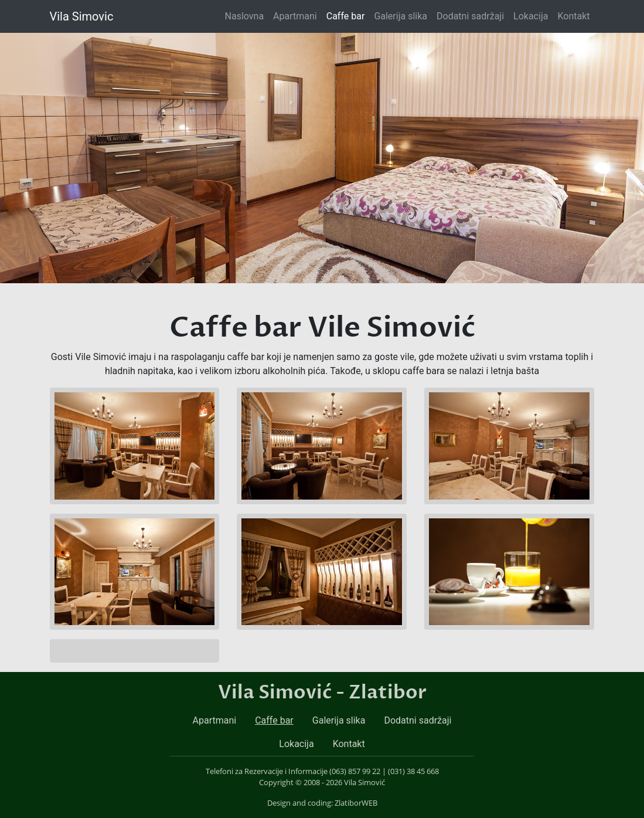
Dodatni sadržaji (470, 16)
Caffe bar (346, 16)
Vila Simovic (82, 16)
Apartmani (295, 16)
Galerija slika (401, 16)
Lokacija (531, 16)
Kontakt (573, 16)
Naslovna (247, 15)
